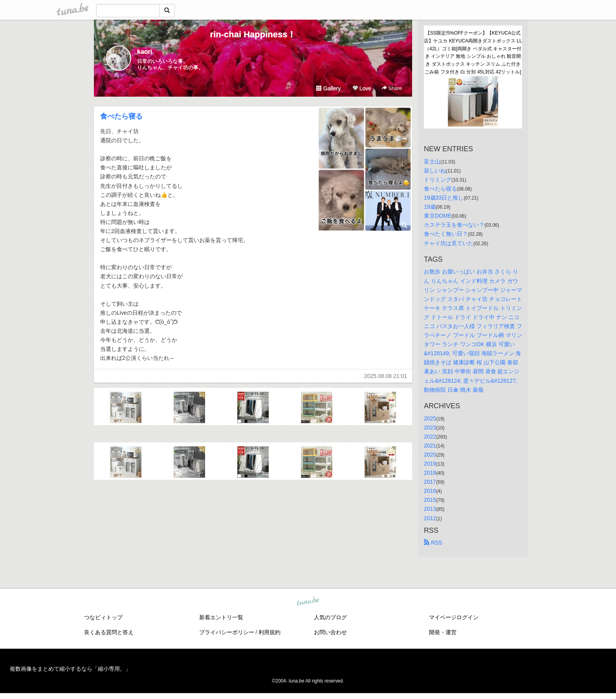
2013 (430, 509)
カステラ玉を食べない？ (454, 225)
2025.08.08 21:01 (386, 376)
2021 (430, 446)
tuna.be (308, 601)
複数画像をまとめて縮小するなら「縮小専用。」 (70, 669)
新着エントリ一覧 (221, 617)
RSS (433, 543)
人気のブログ (330, 617)
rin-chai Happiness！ (253, 34)
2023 (430, 427)
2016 (430, 491)
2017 (430, 482)
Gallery (328, 88)
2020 (430, 455)
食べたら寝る (121, 116)
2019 (430, 464)
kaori (145, 52)
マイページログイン (454, 617)
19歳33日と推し (444, 198)
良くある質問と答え (109, 632)
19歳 (430, 207)
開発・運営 (443, 632)
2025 (430, 418)
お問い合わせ (330, 632)
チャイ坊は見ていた (449, 243)
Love (362, 88)
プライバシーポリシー (227, 632)
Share (392, 88)
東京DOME (438, 216)
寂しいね (435, 171)
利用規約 (269, 632)
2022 (430, 437)
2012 (430, 518)
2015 (430, 500)
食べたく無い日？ (446, 234)
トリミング (438, 180)
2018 (430, 473)
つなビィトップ (103, 617)
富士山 (432, 161)
